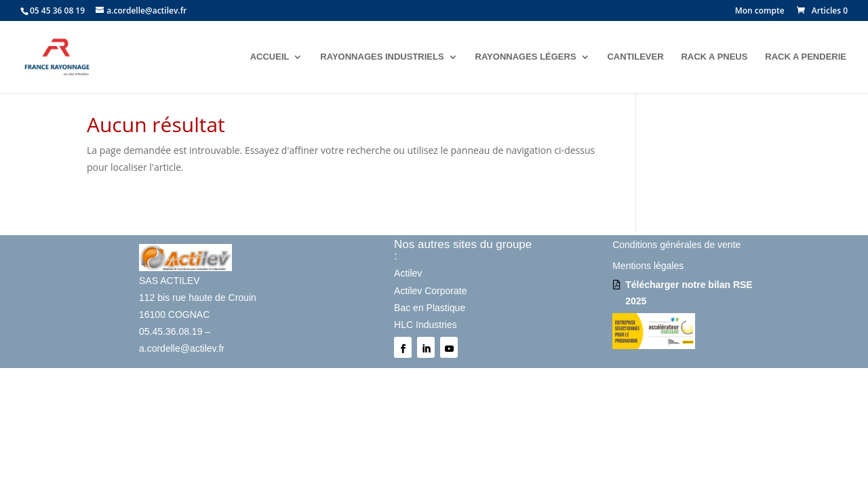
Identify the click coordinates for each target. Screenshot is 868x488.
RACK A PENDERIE (806, 57)
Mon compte (760, 12)
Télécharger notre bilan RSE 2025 (689, 293)
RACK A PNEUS (714, 57)
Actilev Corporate (430, 291)
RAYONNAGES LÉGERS (526, 57)
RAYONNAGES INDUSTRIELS (382, 57)
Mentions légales (648, 266)
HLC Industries (426, 325)
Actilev (408, 273)
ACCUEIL (270, 57)
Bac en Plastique (430, 308)
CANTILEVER (635, 57)
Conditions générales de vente (676, 245)
